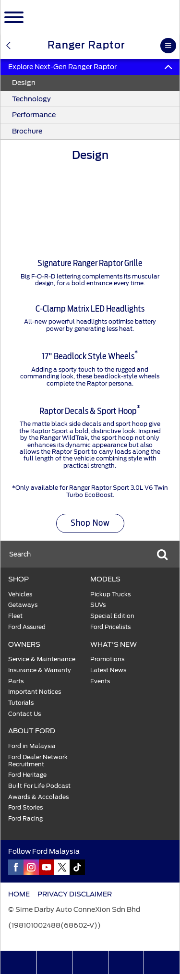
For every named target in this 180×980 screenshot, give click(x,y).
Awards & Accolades (38, 797)
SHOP (18, 579)
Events (100, 681)
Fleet (15, 616)
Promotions (107, 659)
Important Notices (35, 692)
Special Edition (112, 616)
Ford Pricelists (110, 627)
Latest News (108, 670)
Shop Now (90, 523)
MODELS (105, 579)
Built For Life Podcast (39, 786)
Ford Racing (25, 819)
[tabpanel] (90, 200)
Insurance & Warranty (40, 670)
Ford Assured (27, 627)
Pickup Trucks (110, 594)
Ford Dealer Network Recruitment (38, 761)
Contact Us (24, 714)
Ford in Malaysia (32, 746)
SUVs (98, 605)
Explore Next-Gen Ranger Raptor (90, 67)
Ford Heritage (27, 775)
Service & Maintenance (42, 659)
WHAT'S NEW (114, 644)
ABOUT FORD (32, 731)
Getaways (23, 605)
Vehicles (20, 594)
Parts (16, 681)
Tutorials (21, 703)
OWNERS (24, 644)
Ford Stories (25, 808)
